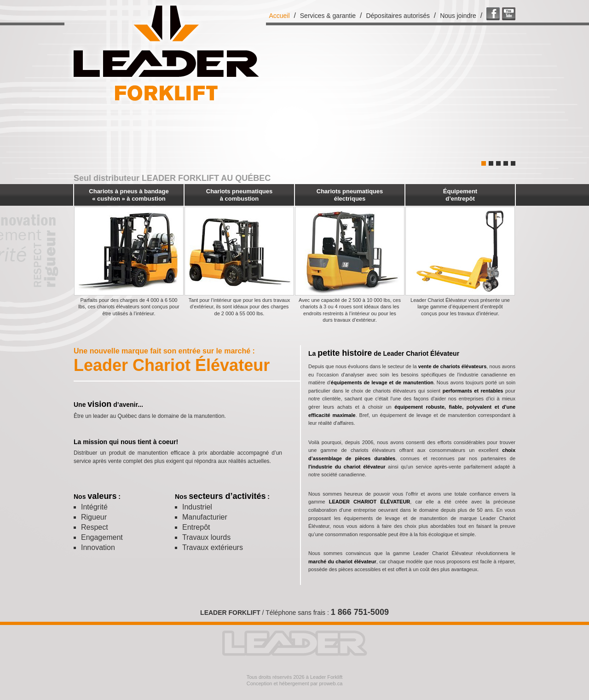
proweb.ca (331, 683)
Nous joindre (458, 16)
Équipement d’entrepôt (460, 195)
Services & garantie (328, 16)
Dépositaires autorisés (398, 16)
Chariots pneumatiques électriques (350, 195)
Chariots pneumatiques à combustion (239, 195)
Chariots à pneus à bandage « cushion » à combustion (129, 195)
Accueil (279, 16)
